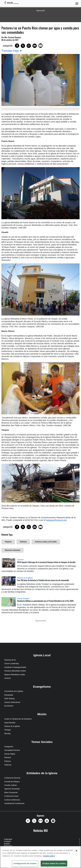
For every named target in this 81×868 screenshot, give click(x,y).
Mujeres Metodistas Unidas (15, 675)
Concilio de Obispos (12, 782)
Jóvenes (20, 560)
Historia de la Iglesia (25, 578)
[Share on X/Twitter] (23, 46)
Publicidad (8, 839)
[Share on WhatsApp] (29, 46)
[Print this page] (35, 46)
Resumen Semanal (13, 550)
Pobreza (8, 761)
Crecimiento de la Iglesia (14, 691)
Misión (42, 714)
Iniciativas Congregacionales (15, 667)
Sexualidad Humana (12, 750)
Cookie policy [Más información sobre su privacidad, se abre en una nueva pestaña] (49, 856)
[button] (29, 821)
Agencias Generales (12, 789)
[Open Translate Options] (12, 51)
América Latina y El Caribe (46, 542)
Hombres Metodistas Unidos (15, 671)
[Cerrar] (76, 851)
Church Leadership (12, 664)
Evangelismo (42, 687)
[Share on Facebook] (17, 46)
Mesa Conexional (11, 793)
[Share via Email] (40, 46)
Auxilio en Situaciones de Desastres (18, 719)
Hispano (8, 542)
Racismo (8, 758)
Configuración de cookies (25, 863)
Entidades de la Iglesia (42, 773)
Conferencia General (12, 778)
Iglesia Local (42, 655)
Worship (7, 734)
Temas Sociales (23, 599)
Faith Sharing (9, 699)
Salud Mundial (10, 723)
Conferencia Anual (11, 796)
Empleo (7, 844)
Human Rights (10, 754)
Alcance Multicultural (12, 702)
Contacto (7, 841)
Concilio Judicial (10, 785)
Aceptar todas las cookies (54, 863)
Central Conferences (12, 800)
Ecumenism (9, 706)
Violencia (8, 765)
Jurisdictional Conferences (14, 803)
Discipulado (9, 695)
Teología (8, 730)
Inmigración (9, 747)
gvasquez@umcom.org (56, 520)
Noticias (23, 542)
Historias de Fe (10, 660)
